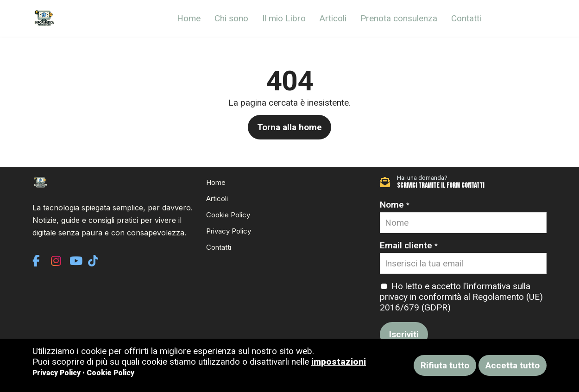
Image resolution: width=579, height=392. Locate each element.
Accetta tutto (513, 365)
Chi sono (231, 18)
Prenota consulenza (399, 18)
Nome (395, 205)
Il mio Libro (284, 18)
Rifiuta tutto (445, 365)
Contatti (466, 18)
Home (189, 18)
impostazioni (339, 362)
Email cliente (409, 245)
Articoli (333, 18)
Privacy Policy (229, 231)
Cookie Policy (228, 215)
